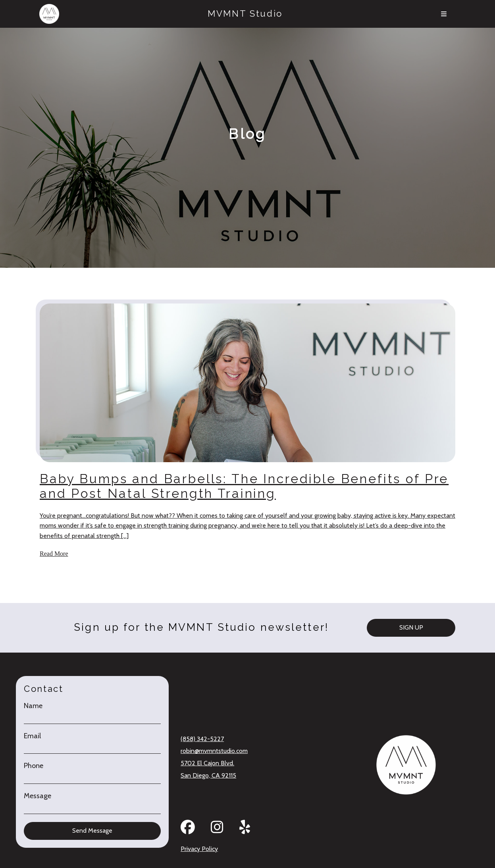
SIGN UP (411, 627)
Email (32, 736)
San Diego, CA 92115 (208, 775)
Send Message (92, 831)
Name (33, 706)
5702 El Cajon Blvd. (207, 763)
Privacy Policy (199, 849)
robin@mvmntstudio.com (214, 751)
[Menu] (444, 14)
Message (38, 796)
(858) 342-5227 (202, 739)
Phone (34, 766)
